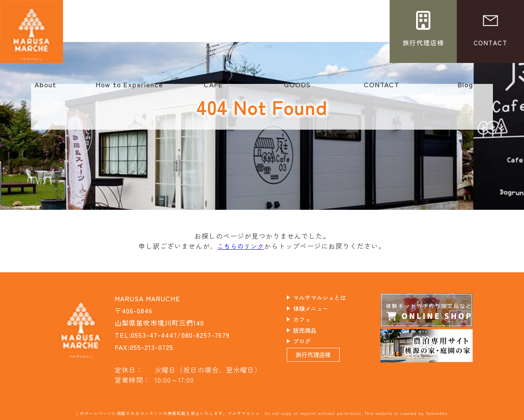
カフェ (310, 322)
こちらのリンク (241, 246)
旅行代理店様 (323, 365)
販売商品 (314, 334)
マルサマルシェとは (331, 298)
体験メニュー (321, 310)
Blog (465, 88)
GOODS (297, 88)
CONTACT (381, 88)
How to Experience (129, 88)
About (45, 88)
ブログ (310, 347)
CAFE (213, 88)
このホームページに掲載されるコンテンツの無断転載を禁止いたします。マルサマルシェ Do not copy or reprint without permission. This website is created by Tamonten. (262, 413)
